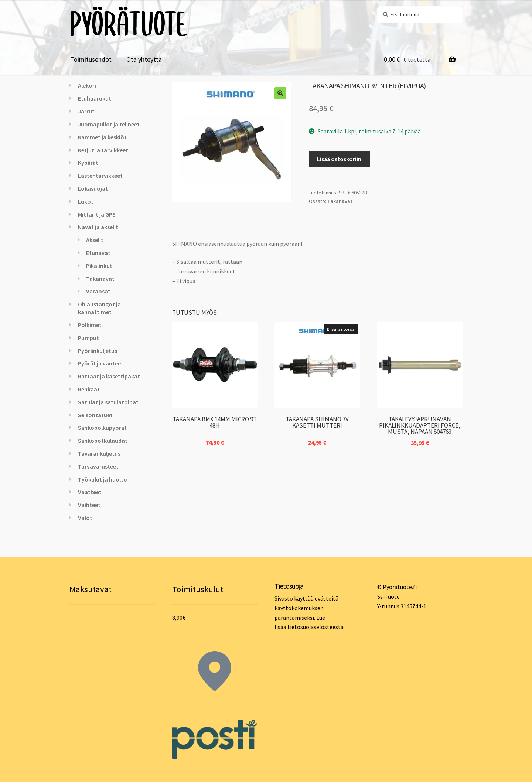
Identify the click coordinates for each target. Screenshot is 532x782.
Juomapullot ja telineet (109, 124)
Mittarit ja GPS (97, 214)
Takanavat (340, 201)
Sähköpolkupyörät (102, 428)
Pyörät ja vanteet (101, 363)
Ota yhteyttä (144, 59)
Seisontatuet (95, 415)
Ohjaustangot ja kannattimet (99, 308)
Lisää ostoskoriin (339, 159)
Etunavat (98, 253)
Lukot (86, 201)
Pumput (88, 338)
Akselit (95, 240)
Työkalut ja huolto (103, 479)
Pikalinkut (99, 266)
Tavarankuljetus (99, 453)
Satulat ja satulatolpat (108, 402)
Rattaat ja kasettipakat (109, 376)
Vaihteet (89, 505)
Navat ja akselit (98, 227)
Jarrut (86, 111)
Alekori (87, 85)
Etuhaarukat (95, 98)
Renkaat (89, 389)
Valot (85, 518)
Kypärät (88, 163)
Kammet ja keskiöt (102, 137)
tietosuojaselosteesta (316, 627)
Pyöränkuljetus (98, 351)
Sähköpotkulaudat (103, 441)
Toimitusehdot (91, 59)
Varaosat (98, 291)
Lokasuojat (93, 188)
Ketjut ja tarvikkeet (103, 150)
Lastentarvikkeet (100, 176)
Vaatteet (90, 492)
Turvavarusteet (98, 466)
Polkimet (90, 325)
